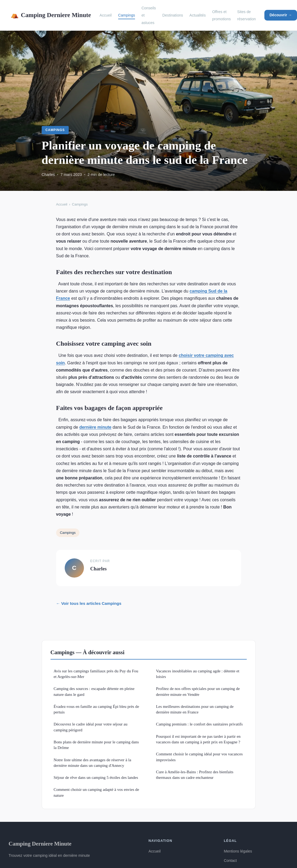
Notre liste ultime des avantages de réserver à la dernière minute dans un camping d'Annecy (92, 763)
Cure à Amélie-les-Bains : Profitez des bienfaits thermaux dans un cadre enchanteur (195, 775)
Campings (127, 15)
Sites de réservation (246, 15)
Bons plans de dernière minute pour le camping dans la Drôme (96, 745)
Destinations (173, 15)
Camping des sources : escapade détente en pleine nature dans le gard (94, 691)
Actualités (198, 15)
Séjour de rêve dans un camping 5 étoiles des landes (96, 777)
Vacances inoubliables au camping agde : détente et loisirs (198, 674)
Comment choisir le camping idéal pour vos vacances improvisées (199, 757)
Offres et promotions (222, 15)
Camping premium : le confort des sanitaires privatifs (199, 724)
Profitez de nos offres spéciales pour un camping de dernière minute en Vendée (198, 691)
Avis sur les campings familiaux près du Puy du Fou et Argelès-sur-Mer (96, 674)
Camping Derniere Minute (51, 15)
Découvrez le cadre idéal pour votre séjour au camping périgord (91, 727)
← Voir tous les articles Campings (89, 603)
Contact (230, 861)
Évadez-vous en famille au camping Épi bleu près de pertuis (97, 709)
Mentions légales (238, 851)
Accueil (105, 15)
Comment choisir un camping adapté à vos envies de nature (97, 792)
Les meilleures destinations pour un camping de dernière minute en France (195, 709)
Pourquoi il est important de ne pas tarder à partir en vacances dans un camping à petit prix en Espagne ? (198, 739)
